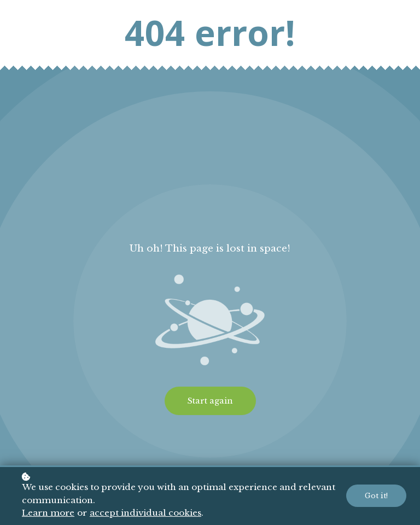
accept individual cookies (145, 513)
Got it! (376, 496)
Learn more (48, 513)
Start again (210, 401)
